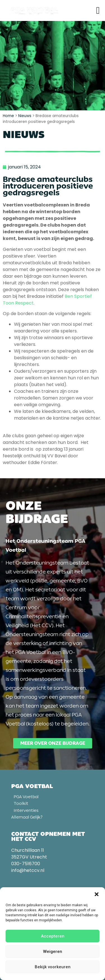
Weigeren (53, 952)
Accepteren (53, 936)
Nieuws (25, 116)
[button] (97, 894)
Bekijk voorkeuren (53, 967)
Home (8, 116)
